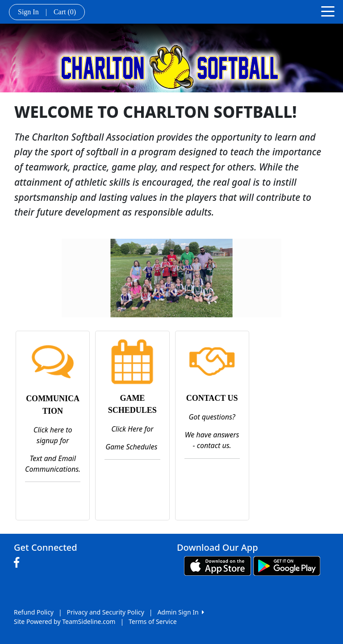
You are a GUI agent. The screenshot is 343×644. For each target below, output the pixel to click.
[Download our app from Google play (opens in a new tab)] (287, 565)
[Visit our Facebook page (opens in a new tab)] (19, 563)
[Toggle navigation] (328, 11)
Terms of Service (153, 621)
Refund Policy (34, 612)
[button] (25, 278)
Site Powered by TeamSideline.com (65, 621)
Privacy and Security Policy (106, 612)
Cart (65, 12)
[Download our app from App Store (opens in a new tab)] (218, 565)
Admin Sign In (180, 612)
